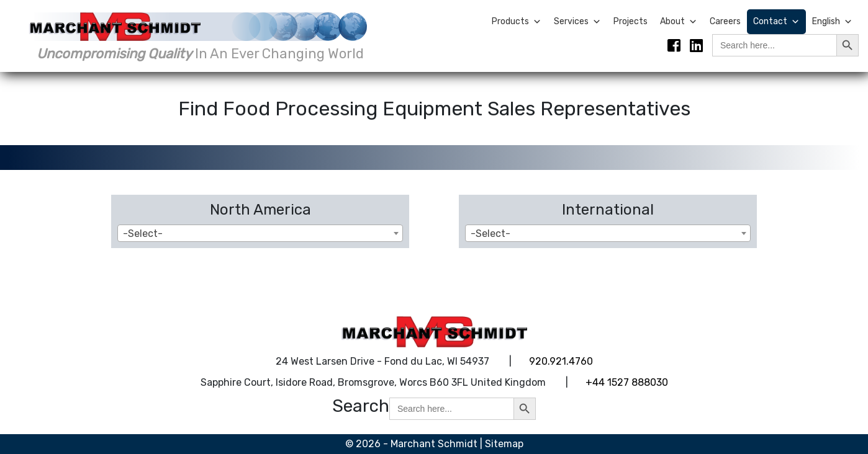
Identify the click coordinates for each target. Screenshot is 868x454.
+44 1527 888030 (627, 382)
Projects (631, 21)
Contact (776, 22)
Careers (725, 21)
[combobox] (260, 233)
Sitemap (504, 444)
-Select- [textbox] (143, 234)
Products (517, 22)
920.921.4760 (561, 361)
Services (577, 22)
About (679, 22)
